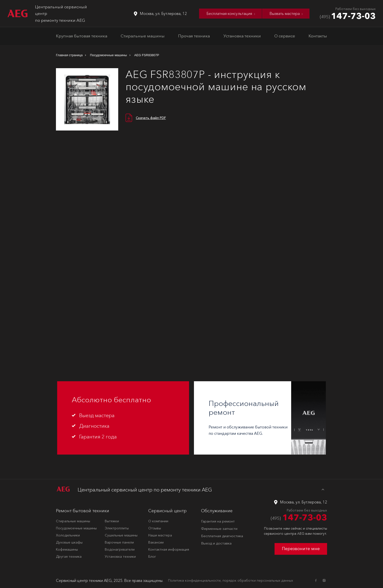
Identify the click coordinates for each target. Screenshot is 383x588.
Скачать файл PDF (151, 118)
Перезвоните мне (301, 549)
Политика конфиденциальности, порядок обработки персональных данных (231, 580)
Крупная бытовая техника (82, 36)
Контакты (318, 36)
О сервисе (285, 36)
